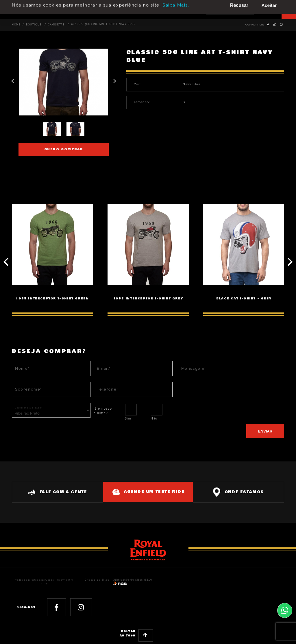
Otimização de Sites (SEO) (127, 580)
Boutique (32, 25)
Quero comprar (64, 149)
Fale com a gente (56, 492)
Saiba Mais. (176, 3)
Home (16, 25)
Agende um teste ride (150, 491)
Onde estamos (240, 492)
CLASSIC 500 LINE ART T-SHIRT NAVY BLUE (97, 24)
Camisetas (53, 25)
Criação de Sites (95, 580)
